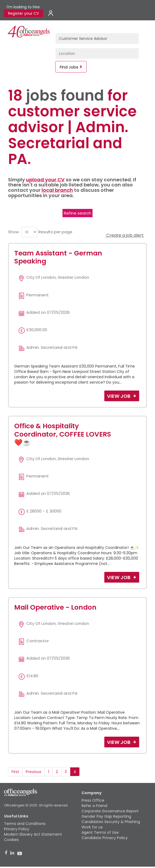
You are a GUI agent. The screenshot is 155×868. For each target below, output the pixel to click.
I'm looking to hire (23, 7)
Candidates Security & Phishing (111, 822)
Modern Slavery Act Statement (33, 834)
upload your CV (45, 180)
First (15, 772)
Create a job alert (124, 235)
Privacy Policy (17, 829)
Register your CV (23, 13)
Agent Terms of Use (100, 832)
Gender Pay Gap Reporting (106, 816)
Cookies (11, 840)
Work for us (92, 827)
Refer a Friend (94, 806)
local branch (57, 190)
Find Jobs (69, 67)
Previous (34, 772)
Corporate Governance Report (110, 811)
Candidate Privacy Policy (105, 838)
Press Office (93, 800)
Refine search (77, 213)
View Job (119, 396)
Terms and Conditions (25, 824)
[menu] (29, 232)
